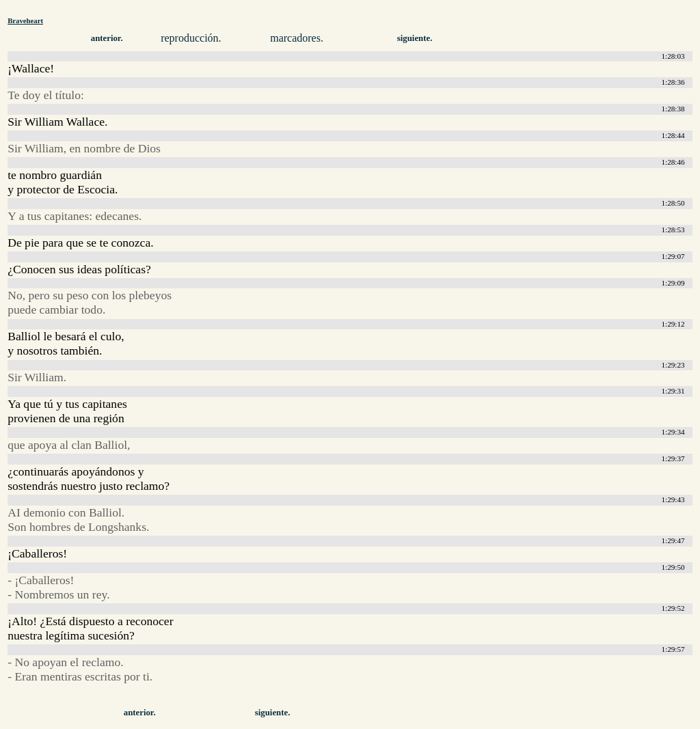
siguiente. (415, 38)
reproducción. (191, 38)
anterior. (107, 38)
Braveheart (25, 20)
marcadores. (297, 38)
